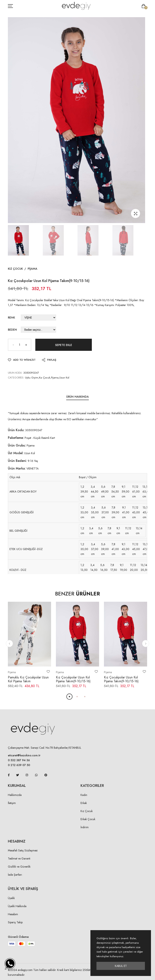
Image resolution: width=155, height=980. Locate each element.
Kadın (84, 795)
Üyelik (11, 898)
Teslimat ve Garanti (19, 858)
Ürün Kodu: (16, 430)
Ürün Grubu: (17, 445)
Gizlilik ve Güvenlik (19, 867)
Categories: (16, 378)
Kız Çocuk (15, 269)
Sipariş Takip (15, 922)
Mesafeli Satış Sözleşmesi (23, 850)
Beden (12, 330)
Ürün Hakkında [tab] (77, 397)
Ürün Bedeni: (17, 461)
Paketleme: (16, 438)
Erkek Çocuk (88, 819)
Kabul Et (121, 966)
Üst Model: (16, 453)
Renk (11, 318)
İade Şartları (15, 875)
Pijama (32, 269)
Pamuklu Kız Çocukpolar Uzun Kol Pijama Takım (28, 679)
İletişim (12, 803)
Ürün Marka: (17, 468)
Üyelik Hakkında (17, 906)
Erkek (84, 803)
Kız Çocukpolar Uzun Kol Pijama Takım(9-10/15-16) (73, 679)
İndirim (85, 827)
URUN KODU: (15, 373)
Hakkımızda (15, 795)
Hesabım (13, 914)
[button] (9, 644)
